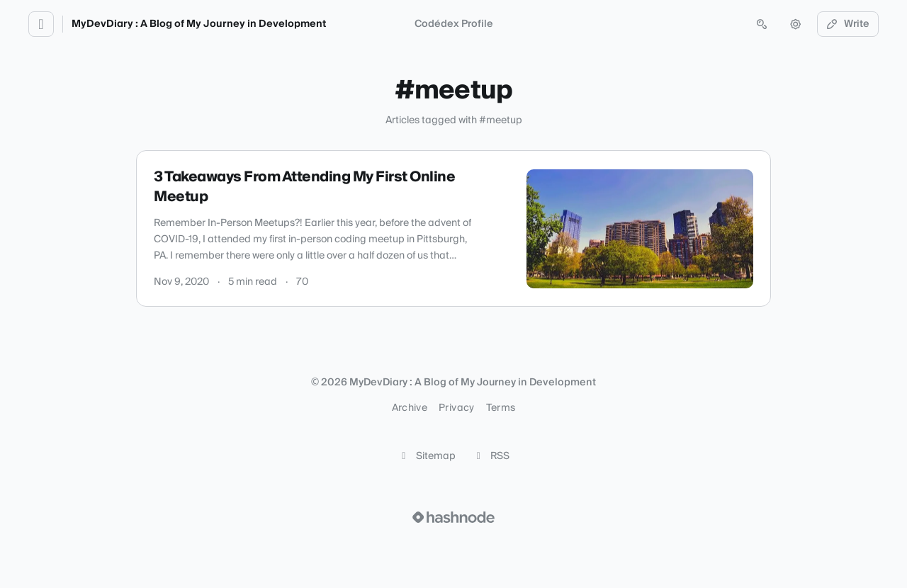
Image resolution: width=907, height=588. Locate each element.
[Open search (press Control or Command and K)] (762, 24)
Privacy (456, 408)
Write (848, 24)
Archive (410, 408)
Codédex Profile (454, 24)
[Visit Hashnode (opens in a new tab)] (453, 517)
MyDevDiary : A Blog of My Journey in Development (199, 24)
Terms (501, 408)
